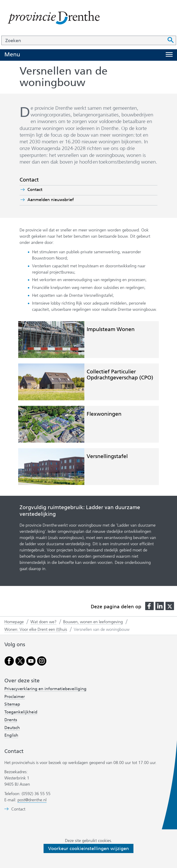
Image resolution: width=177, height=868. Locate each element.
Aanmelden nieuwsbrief (59, 200)
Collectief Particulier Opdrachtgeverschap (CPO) (120, 374)
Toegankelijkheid (21, 712)
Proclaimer (15, 697)
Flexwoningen (104, 414)
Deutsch (12, 728)
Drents (11, 720)
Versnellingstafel (107, 456)
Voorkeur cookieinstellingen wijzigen (88, 848)
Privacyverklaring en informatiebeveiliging (45, 689)
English (11, 735)
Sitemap (12, 704)
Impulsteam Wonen (111, 329)
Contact (35, 190)
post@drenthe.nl (32, 800)
